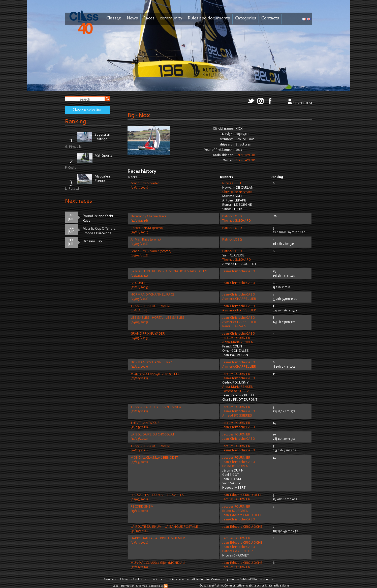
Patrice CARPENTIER (238, 551)
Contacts (270, 18)
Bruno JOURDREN (235, 466)
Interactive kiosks (278, 586)
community (171, 18)
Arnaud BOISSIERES (237, 416)
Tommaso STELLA (236, 391)
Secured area (302, 103)
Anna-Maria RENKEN (238, 342)
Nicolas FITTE (232, 184)
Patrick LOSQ (232, 217)
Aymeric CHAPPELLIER (239, 299)
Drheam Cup (92, 241)
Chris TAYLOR (245, 155)
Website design (255, 586)
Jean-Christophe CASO (239, 272)
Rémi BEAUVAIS (234, 327)
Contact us (155, 586)
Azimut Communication (229, 586)
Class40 (114, 18)
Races (149, 18)
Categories (246, 18)
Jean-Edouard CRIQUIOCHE (242, 495)
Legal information (123, 586)
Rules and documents (209, 18)
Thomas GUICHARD (237, 221)
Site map (142, 586)
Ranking (76, 122)
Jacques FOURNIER (236, 338)
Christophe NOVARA (237, 192)
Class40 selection (88, 110)
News (132, 18)
